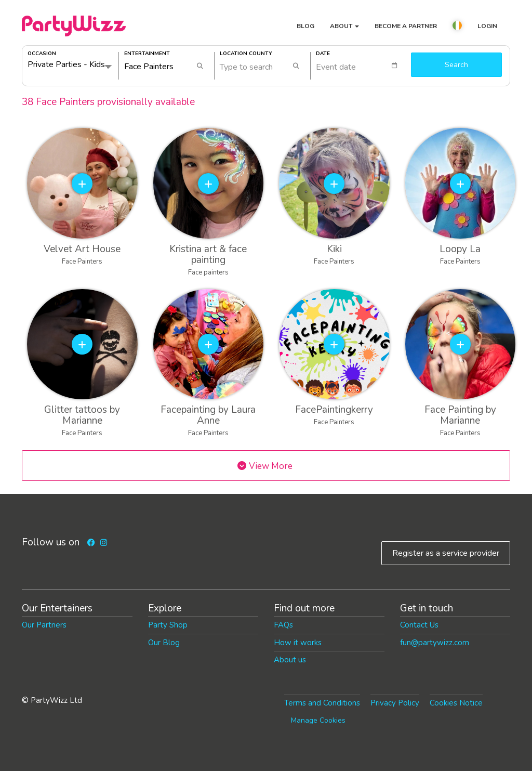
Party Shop (168, 625)
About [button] (344, 26)
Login (487, 26)
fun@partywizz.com (435, 643)
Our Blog (164, 643)
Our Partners (44, 625)
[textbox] (361, 66)
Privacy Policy (395, 703)
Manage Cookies (318, 720)
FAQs (283, 625)
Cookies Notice (456, 703)
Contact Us (419, 625)
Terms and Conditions (322, 703)
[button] (457, 27)
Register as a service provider (446, 553)
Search (456, 65)
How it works (298, 643)
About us (290, 660)
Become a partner (406, 26)
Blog (305, 26)
